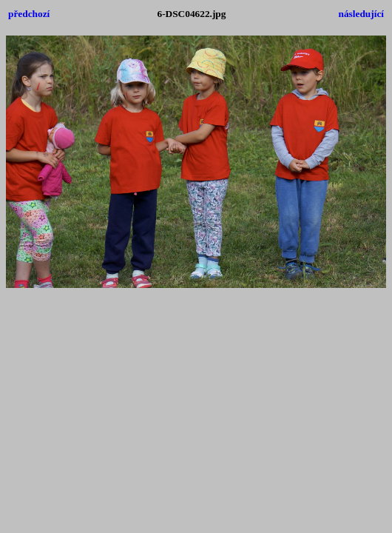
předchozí (29, 14)
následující (361, 14)
